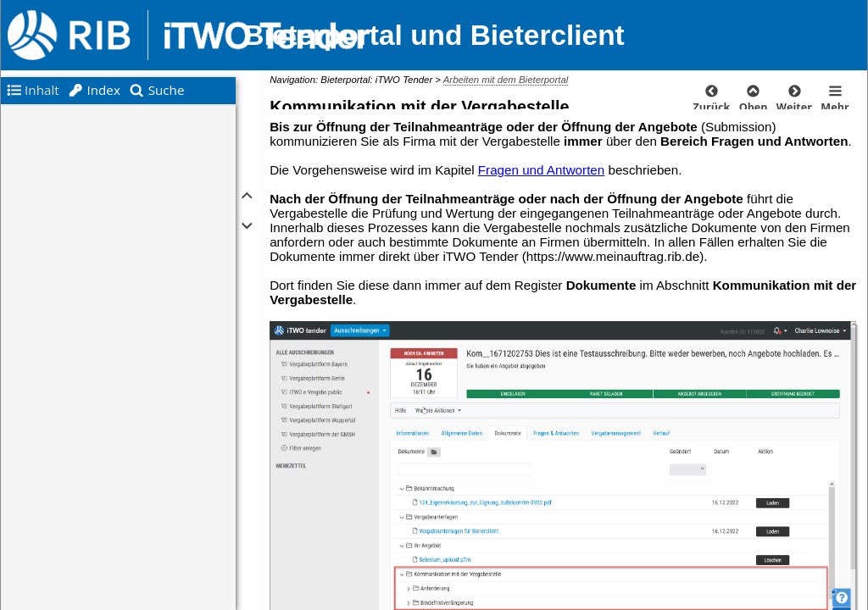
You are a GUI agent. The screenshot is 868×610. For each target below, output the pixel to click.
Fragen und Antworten (541, 170)
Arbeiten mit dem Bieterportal (506, 80)
